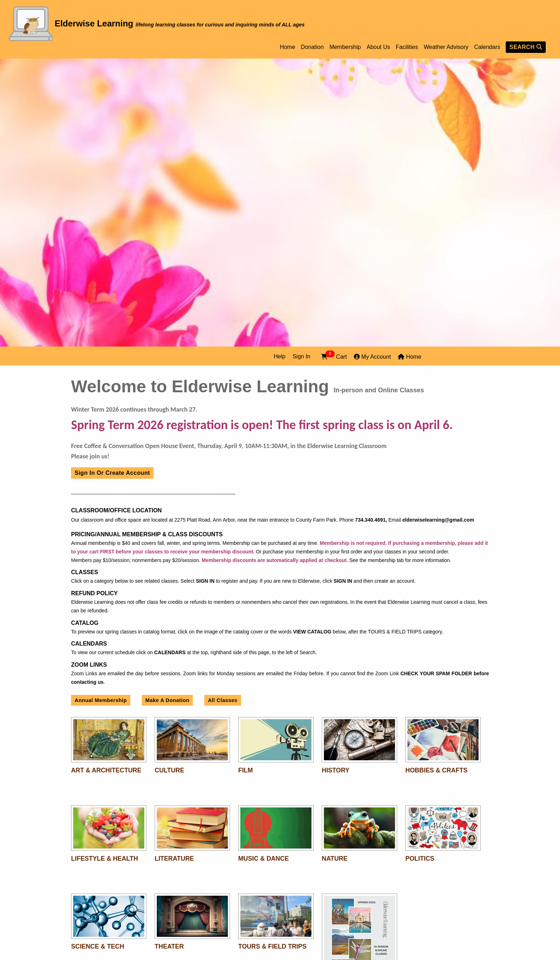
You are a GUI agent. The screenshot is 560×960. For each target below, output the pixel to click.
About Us (378, 47)
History (336, 770)
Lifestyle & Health (104, 859)
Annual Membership (101, 700)
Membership (345, 47)
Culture (169, 770)
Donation (312, 47)
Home (288, 47)
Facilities (407, 47)
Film (246, 770)
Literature (174, 859)
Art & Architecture (106, 770)
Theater (169, 946)
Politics (420, 859)
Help (279, 356)
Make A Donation (167, 700)
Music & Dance (264, 859)
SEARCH (526, 47)
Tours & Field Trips (272, 946)
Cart (334, 356)
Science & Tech (98, 946)
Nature (335, 859)
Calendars (487, 47)
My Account (372, 357)
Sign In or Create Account (112, 473)
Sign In (301, 356)
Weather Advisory (446, 47)
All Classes (222, 700)
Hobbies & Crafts (436, 770)
